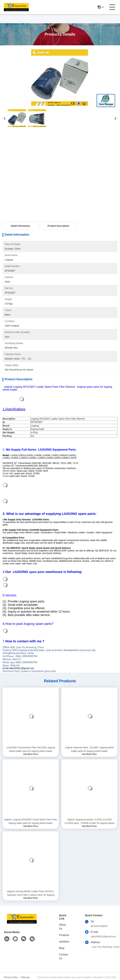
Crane (6, 476)
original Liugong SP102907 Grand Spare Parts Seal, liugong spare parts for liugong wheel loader (31, 821)
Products (64, 935)
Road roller (8, 473)
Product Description (58, 226)
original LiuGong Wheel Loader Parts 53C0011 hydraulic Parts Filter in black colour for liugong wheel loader (31, 893)
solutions (64, 942)
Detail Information (20, 226)
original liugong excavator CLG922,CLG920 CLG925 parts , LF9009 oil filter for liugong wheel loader (89, 822)
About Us (62, 927)
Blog (62, 948)
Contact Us (63, 956)
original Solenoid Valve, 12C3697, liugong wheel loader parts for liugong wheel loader (89, 749)
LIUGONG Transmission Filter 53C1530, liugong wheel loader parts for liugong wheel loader (31, 749)
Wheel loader (9, 471)
